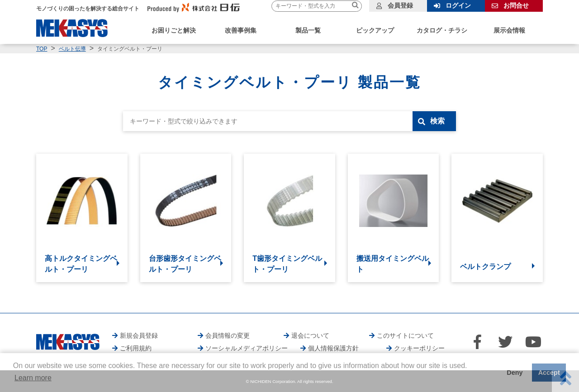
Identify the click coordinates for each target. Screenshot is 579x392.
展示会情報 (509, 30)
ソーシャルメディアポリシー (247, 348)
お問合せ (516, 5)
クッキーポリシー (419, 348)
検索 (437, 121)
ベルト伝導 (72, 49)
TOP (42, 49)
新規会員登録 (139, 335)
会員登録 (400, 5)
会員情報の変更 (228, 335)
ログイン (458, 5)
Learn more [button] (33, 378)
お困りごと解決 (174, 30)
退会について (310, 335)
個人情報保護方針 (333, 348)
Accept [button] (549, 373)
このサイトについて (405, 335)
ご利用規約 (136, 348)
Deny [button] (515, 373)
